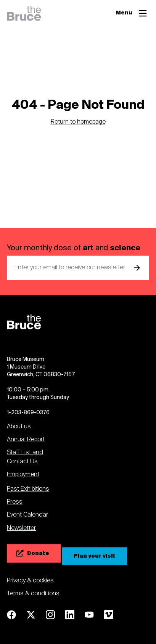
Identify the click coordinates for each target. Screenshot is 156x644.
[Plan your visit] (95, 556)
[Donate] (34, 553)
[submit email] (137, 268)
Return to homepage (78, 122)
